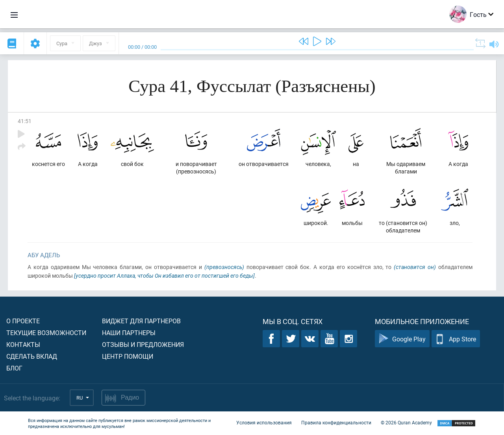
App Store (456, 339)
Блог (14, 368)
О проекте (23, 321)
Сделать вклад (32, 356)
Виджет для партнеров (141, 321)
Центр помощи (128, 356)
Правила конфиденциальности (336, 422)
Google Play (402, 339)
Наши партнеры (129, 333)
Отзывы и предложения (143, 344)
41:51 (25, 121)
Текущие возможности (46, 333)
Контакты (23, 344)
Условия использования (264, 422)
